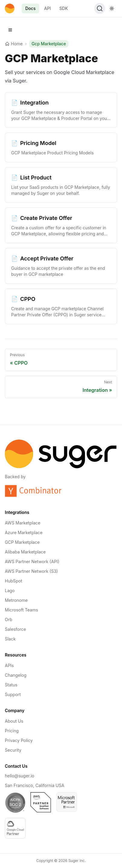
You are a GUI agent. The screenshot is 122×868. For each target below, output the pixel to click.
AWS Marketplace (23, 523)
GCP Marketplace (22, 542)
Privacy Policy (19, 740)
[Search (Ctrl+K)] (100, 8)
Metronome (16, 600)
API (47, 8)
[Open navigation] (10, 30)
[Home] (10, 8)
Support (13, 694)
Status (11, 685)
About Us (14, 721)
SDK (64, 8)
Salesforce (15, 629)
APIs (9, 665)
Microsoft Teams (21, 610)
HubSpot (14, 581)
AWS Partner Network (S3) (31, 571)
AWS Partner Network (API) (32, 561)
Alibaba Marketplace (25, 552)
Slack (10, 639)
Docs (30, 8)
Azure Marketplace (24, 532)
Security (13, 750)
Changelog (16, 675)
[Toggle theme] (112, 8)
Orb (9, 620)
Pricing (12, 731)
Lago (10, 590)
